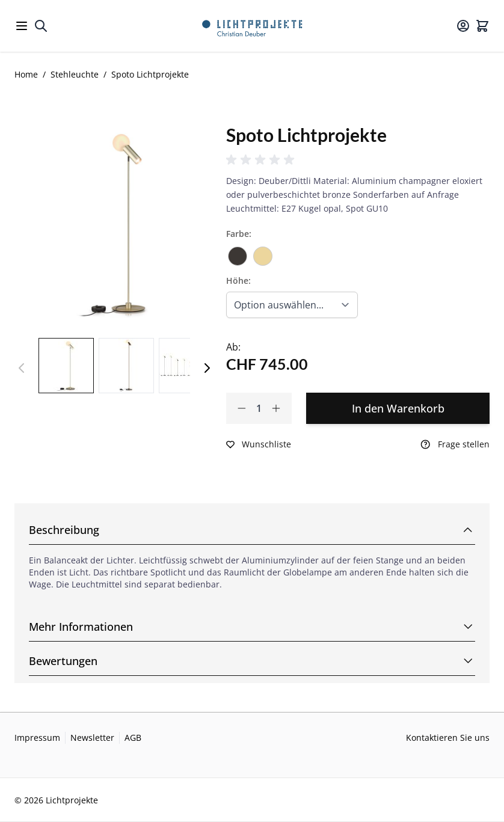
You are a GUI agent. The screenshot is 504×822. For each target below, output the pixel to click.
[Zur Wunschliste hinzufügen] (259, 444)
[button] (262, 160)
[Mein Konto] (463, 26)
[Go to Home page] (252, 26)
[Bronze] (238, 252)
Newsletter (92, 738)
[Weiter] (207, 368)
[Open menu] (22, 26)
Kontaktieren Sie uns (448, 738)
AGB (133, 738)
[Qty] (259, 408)
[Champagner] (263, 252)
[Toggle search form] (41, 26)
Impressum (37, 738)
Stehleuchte (75, 74)
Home (26, 74)
